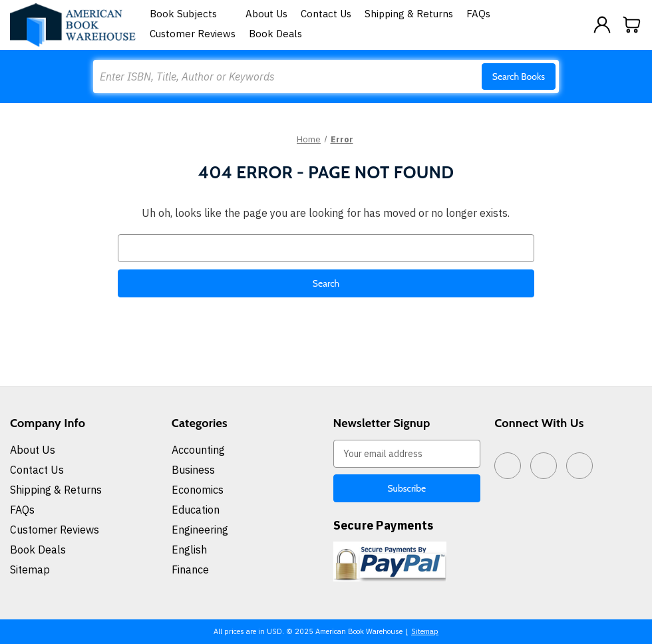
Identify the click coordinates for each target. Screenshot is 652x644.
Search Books (519, 77)
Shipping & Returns (409, 14)
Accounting (198, 450)
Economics (198, 490)
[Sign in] (602, 25)
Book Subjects (191, 14)
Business (193, 470)
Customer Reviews (193, 34)
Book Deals (275, 34)
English (189, 550)
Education (196, 510)
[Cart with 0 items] (632, 25)
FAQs (478, 14)
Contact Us (326, 14)
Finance (190, 569)
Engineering (200, 530)
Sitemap (30, 569)
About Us (266, 14)
